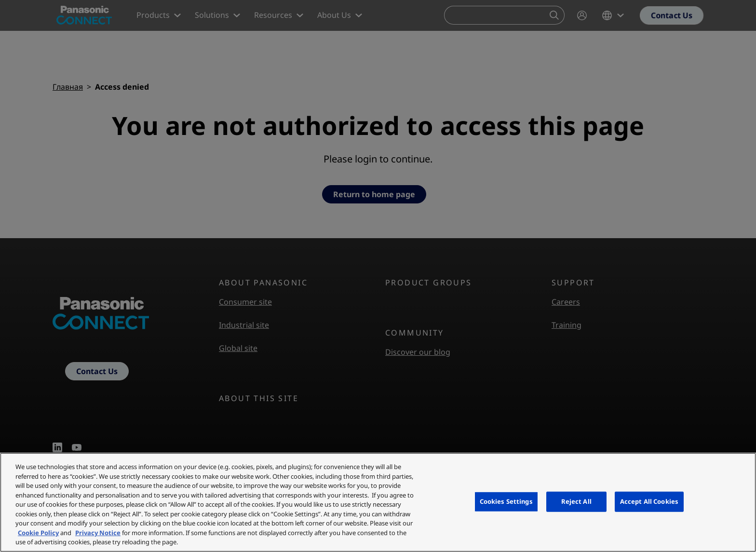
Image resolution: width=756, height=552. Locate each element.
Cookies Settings (506, 501)
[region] (378, 502)
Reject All (576, 501)
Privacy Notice (98, 533)
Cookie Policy (38, 533)
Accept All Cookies (649, 501)
